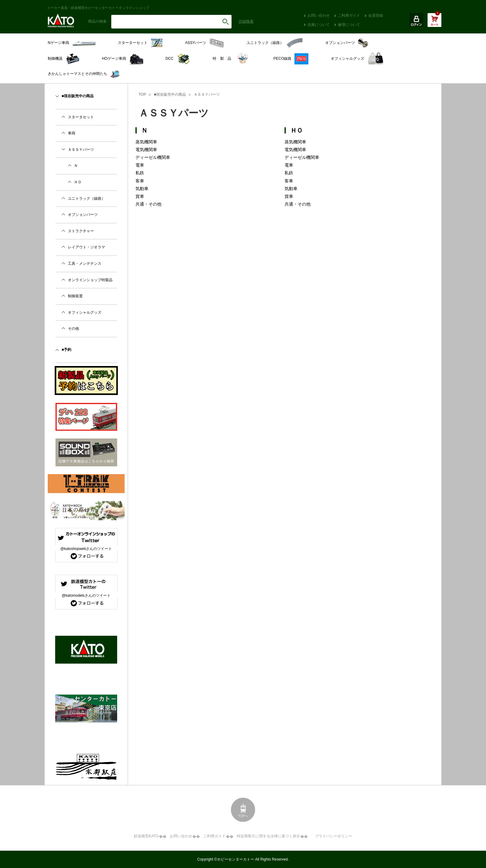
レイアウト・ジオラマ (86, 247)
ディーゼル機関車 (153, 157)
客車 (140, 181)
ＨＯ (297, 130)
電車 (140, 165)
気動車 (142, 189)
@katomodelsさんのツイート (86, 595)
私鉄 (140, 173)
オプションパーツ (83, 215)
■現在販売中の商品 (170, 94)
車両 (72, 133)
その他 (73, 329)
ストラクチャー (81, 231)
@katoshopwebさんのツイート (86, 549)
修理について (349, 25)
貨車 (140, 196)
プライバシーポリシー (334, 836)
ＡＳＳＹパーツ (207, 94)
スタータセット (81, 117)
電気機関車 (146, 150)
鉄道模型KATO (146, 836)
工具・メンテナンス (85, 264)
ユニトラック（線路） (86, 198)
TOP (142, 94)
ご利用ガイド (349, 15)
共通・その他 (148, 204)
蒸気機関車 (146, 142)
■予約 (66, 350)
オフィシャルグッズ (85, 312)
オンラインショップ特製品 (90, 280)
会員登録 (376, 15)
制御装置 (75, 296)
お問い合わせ (319, 15)
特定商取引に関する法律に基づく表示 (268, 836)
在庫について (319, 25)
